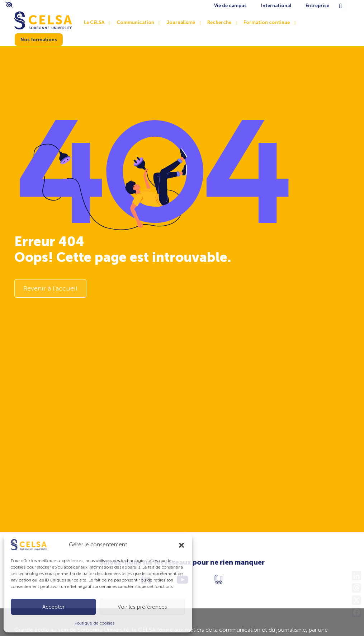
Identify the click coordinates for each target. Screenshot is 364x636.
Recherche (219, 22)
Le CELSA (94, 22)
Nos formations (39, 40)
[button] (181, 545)
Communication (135, 22)
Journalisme (181, 22)
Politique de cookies (94, 623)
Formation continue (267, 22)
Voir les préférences (142, 607)
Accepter (53, 607)
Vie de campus (230, 6)
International (276, 6)
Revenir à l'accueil (50, 288)
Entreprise (317, 6)
